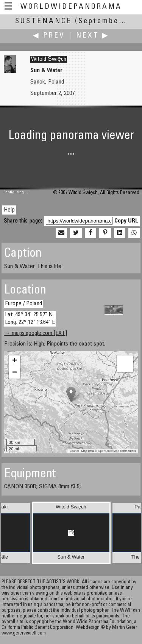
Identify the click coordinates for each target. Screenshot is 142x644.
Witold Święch (49, 59)
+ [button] (15, 361)
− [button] (15, 373)
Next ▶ (93, 36)
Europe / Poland (23, 304)
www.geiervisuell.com (24, 634)
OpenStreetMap (108, 451)
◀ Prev (49, 36)
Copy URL (126, 221)
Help (9, 210)
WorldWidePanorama (71, 7)
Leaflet (74, 451)
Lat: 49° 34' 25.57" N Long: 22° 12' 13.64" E (30, 318)
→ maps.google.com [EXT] (36, 333)
